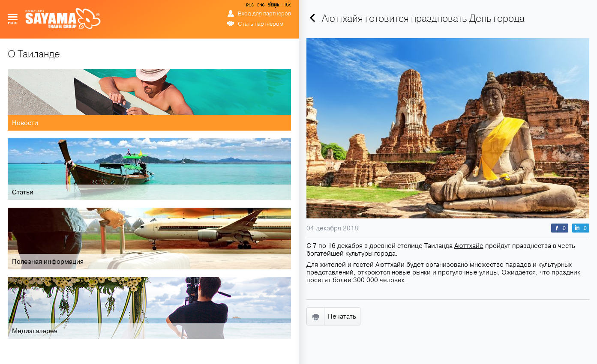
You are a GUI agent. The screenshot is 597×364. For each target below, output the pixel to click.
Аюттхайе (469, 246)
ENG (260, 6)
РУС (251, 6)
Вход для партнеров (264, 14)
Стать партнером (261, 24)
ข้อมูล (273, 6)
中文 (287, 6)
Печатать (342, 316)
